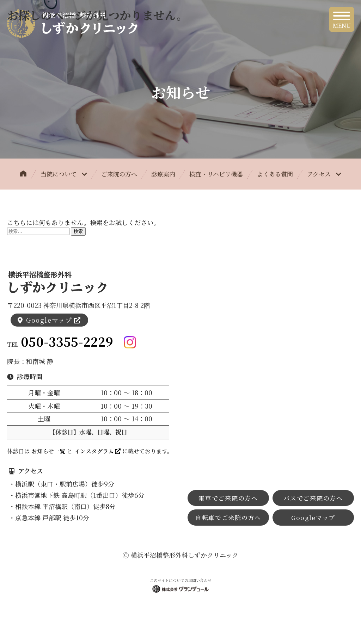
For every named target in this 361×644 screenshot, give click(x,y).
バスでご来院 (313, 498)
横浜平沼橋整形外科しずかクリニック (185, 555)
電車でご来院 (228, 498)
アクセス (324, 174)
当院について (64, 174)
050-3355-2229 (67, 342)
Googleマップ (49, 320)
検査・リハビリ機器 (216, 174)
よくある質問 (275, 174)
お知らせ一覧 (48, 451)
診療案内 (163, 174)
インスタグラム (94, 451)
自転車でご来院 (228, 517)
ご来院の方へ (119, 174)
